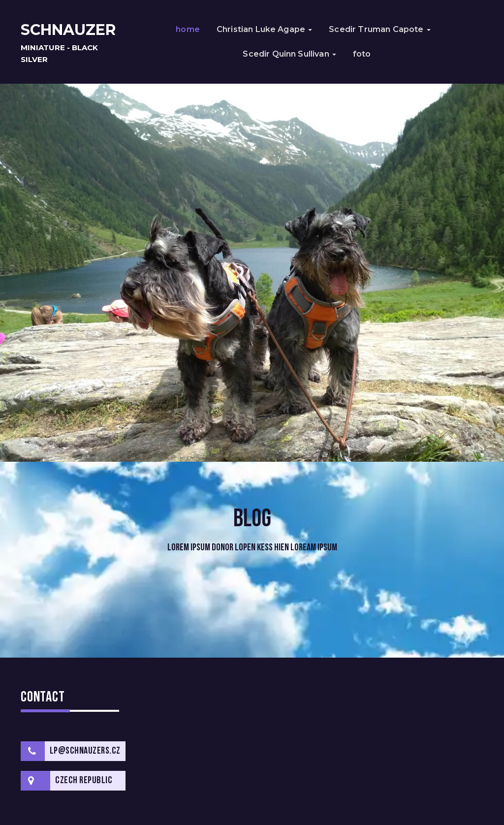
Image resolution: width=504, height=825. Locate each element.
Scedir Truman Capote (379, 29)
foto (362, 54)
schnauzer (68, 30)
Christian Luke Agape (264, 29)
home (188, 29)
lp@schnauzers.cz (85, 751)
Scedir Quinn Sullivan (289, 54)
